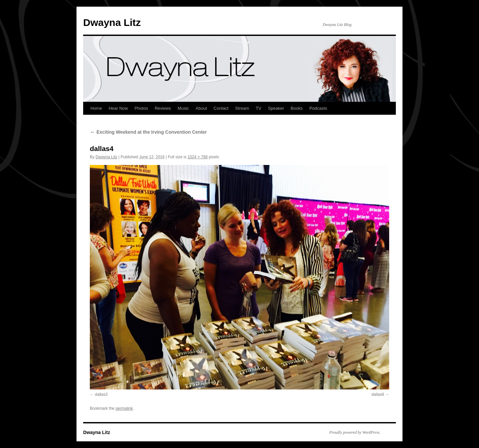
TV (259, 108)
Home (96, 108)
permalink (124, 408)
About (201, 108)
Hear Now (118, 108)
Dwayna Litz (112, 22)
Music (183, 108)
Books (297, 108)
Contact (221, 108)
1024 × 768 (198, 157)
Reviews (163, 108)
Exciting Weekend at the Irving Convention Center (148, 132)
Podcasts (318, 108)
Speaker (276, 108)
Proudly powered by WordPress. (355, 432)
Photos (141, 108)
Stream (242, 108)
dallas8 (378, 394)
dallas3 (101, 394)
